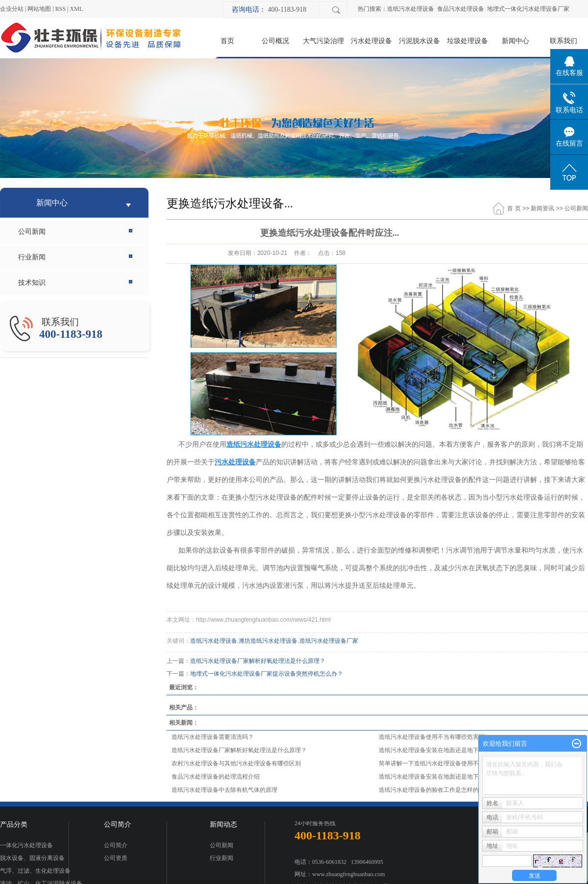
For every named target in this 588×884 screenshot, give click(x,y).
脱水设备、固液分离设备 (32, 858)
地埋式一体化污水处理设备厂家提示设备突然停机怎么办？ (267, 674)
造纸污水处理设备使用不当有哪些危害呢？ (435, 737)
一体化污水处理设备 (26, 845)
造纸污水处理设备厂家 (329, 641)
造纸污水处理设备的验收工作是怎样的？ (432, 790)
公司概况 (275, 41)
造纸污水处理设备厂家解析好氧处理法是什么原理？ (258, 661)
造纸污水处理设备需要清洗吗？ (213, 737)
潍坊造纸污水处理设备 (268, 641)
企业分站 (12, 9)
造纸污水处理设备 (411, 9)
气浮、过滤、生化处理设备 (35, 871)
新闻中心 (515, 41)
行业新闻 (32, 257)
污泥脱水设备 (419, 41)
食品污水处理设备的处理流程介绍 (216, 777)
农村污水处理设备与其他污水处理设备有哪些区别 (236, 763)
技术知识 (32, 283)
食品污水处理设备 (461, 9)
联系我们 (563, 41)
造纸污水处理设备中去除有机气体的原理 (224, 790)
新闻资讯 (542, 208)
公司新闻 (32, 232)
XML (77, 9)
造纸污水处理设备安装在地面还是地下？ (432, 750)
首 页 (514, 208)
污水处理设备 (371, 41)
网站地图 (39, 9)
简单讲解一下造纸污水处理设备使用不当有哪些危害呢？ (452, 763)
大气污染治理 (323, 41)
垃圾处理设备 (467, 41)
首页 (227, 41)
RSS (61, 9)
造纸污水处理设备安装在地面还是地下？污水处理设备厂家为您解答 (467, 777)
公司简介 (116, 845)
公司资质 (116, 858)
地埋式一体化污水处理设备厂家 (528, 9)
